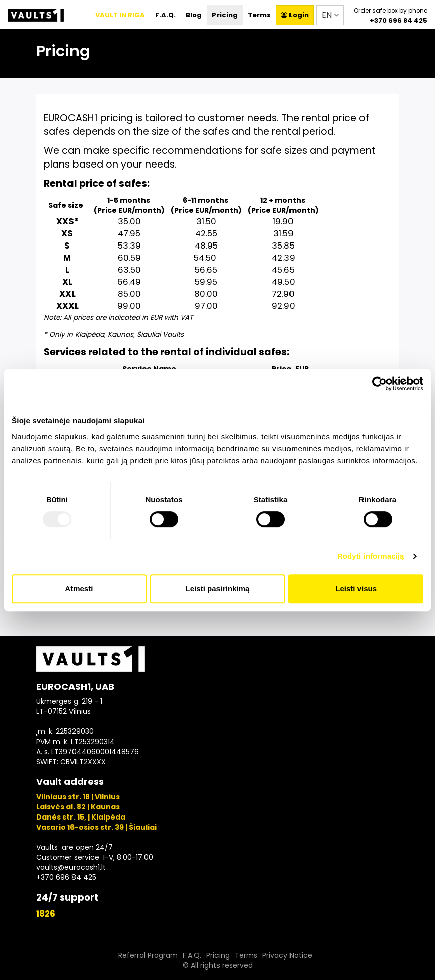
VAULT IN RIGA (120, 15)
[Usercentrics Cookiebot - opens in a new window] (379, 384)
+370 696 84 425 (398, 20)
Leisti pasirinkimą (218, 588)
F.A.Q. (165, 15)
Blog (194, 15)
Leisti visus (356, 588)
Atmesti (79, 588)
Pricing (225, 15)
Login (295, 15)
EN (330, 15)
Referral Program (148, 955)
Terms (259, 15)
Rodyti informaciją (371, 556)
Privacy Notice (287, 955)
